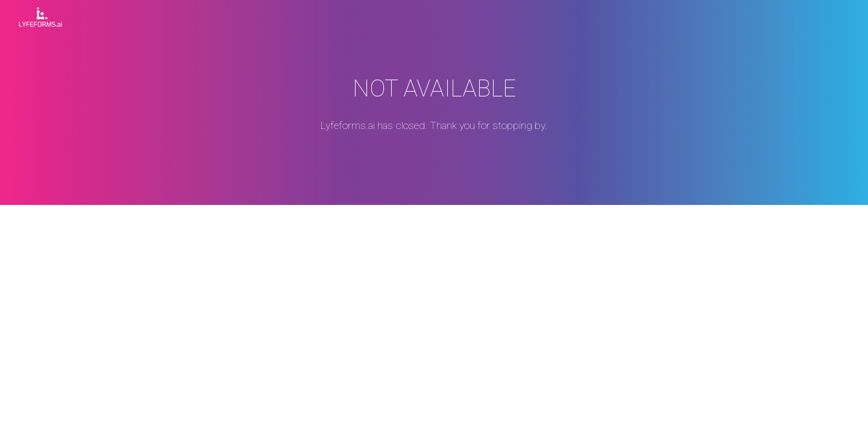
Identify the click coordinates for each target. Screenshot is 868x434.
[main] (434, 103)
